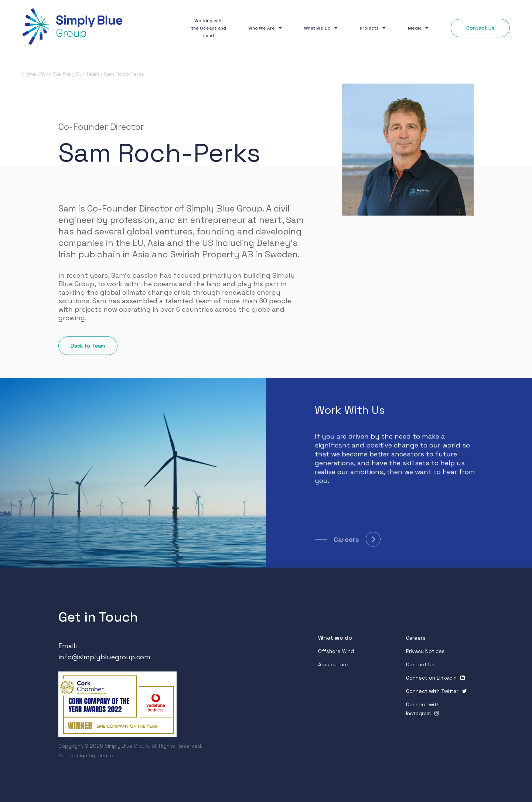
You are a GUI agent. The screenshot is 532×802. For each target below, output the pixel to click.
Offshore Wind (336, 651)
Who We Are (265, 28)
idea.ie (105, 755)
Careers (416, 638)
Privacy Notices (425, 651)
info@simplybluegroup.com (104, 657)
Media (418, 28)
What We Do (321, 28)
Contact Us (420, 664)
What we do (335, 638)
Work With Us (350, 412)
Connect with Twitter (432, 691)
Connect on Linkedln (431, 678)
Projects (373, 28)
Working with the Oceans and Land (209, 28)
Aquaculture (333, 664)
